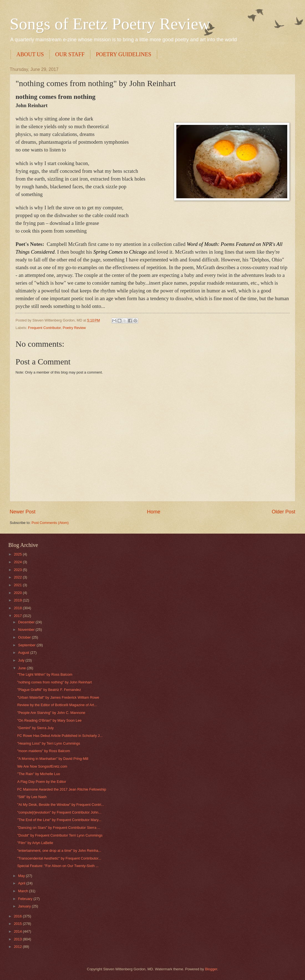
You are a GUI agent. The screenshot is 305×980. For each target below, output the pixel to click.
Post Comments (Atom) (50, 523)
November (27, 630)
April (22, 883)
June (22, 668)
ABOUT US (30, 54)
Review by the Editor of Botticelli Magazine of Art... (57, 705)
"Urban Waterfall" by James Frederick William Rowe (58, 697)
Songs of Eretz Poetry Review (110, 24)
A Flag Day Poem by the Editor (42, 782)
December (27, 622)
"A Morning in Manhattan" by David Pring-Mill (53, 759)
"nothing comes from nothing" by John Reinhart (54, 682)
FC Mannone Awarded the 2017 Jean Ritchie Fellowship (62, 789)
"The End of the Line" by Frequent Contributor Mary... (59, 820)
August (24, 653)
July (22, 660)
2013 (18, 939)
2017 (18, 616)
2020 (18, 593)
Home (154, 512)
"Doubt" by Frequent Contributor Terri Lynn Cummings (60, 835)
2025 (18, 554)
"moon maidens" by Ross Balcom (44, 751)
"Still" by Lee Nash (32, 797)
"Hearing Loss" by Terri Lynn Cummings (49, 743)
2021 (18, 585)
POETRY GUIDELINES (124, 54)
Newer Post (23, 512)
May (22, 876)
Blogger (211, 969)
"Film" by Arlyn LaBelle (35, 843)
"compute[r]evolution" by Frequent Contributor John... (59, 812)
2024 (18, 562)
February (26, 899)
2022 (18, 577)
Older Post (284, 512)
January (25, 906)
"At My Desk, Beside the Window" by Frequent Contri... (61, 805)
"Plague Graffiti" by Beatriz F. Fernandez (49, 690)
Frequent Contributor (44, 328)
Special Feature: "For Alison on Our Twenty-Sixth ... (58, 866)
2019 (18, 600)
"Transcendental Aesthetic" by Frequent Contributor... (59, 858)
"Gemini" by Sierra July (35, 728)
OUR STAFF (70, 54)
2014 (18, 931)
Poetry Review (74, 328)
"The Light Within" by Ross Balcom (45, 674)
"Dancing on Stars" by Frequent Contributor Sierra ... (59, 828)
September (27, 645)
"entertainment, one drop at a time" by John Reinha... (59, 851)
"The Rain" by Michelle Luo (39, 774)
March (23, 891)
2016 (18, 916)
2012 (18, 947)
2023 (18, 570)
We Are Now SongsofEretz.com (42, 766)
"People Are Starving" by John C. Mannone (51, 713)
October (25, 637)
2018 (18, 608)
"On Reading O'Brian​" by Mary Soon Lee (49, 720)
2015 (18, 924)
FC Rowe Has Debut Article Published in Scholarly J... (60, 736)
